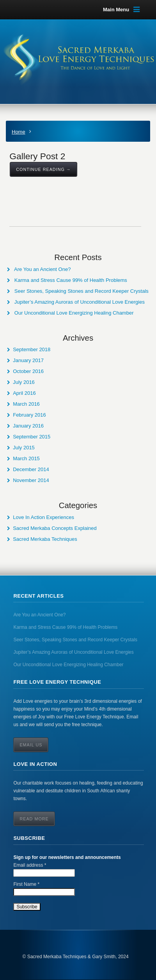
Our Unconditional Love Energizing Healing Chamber (74, 313)
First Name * (26, 884)
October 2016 (28, 371)
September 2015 (32, 437)
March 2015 (26, 458)
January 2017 (28, 360)
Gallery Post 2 (37, 156)
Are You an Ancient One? (42, 269)
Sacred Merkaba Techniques (45, 539)
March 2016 (26, 404)
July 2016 (24, 382)
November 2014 (31, 480)
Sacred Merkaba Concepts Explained (55, 528)
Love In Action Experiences (43, 517)
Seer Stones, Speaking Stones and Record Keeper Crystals (82, 291)
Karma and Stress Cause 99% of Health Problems (71, 280)
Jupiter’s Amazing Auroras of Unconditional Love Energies (80, 302)
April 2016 (24, 393)
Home (19, 132)
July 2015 (24, 448)
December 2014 (31, 469)
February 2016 (29, 415)
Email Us (31, 745)
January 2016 (28, 426)
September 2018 (32, 349)
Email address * (30, 865)
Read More (34, 819)
